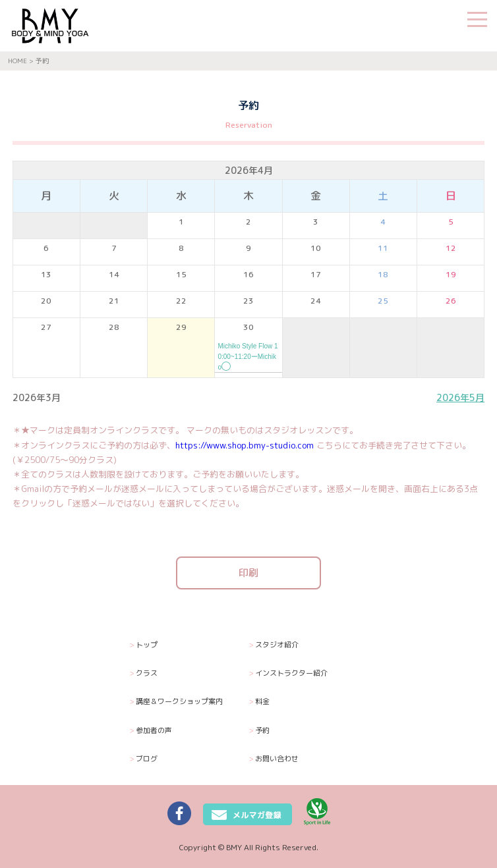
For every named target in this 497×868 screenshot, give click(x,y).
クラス (143, 673)
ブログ (143, 759)
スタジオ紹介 (274, 645)
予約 (259, 731)
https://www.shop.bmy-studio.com (245, 445)
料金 (259, 702)
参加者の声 (151, 731)
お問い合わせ (274, 759)
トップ (143, 645)
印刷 (248, 573)
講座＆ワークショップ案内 (176, 702)
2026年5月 (460, 397)
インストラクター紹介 (288, 673)
